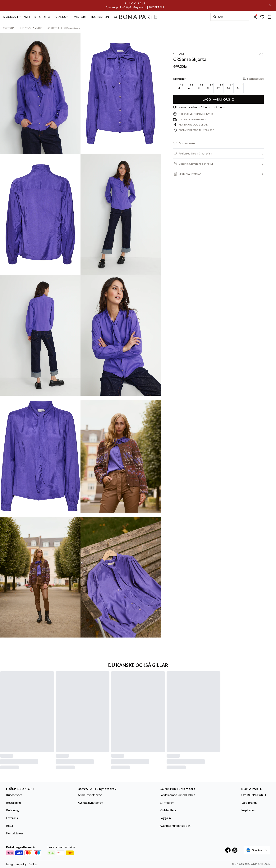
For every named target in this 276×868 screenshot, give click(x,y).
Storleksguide (253, 79)
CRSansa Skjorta (72, 28)
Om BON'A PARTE (254, 795)
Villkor (33, 864)
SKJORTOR (53, 28)
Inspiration (248, 810)
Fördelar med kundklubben (177, 795)
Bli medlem (167, 802)
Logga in (165, 818)
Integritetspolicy (16, 864)
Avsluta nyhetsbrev (90, 802)
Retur (10, 825)
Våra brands (249, 802)
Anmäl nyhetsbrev (90, 795)
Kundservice (14, 795)
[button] (219, 143)
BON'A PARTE (79, 17)
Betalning (12, 810)
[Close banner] (270, 5)
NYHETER (30, 17)
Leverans (12, 818)
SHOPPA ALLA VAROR (31, 28)
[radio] (239, 88)
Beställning (14, 802)
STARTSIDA (9, 28)
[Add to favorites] (261, 55)
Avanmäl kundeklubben (175, 825)
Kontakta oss (15, 833)
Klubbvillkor (168, 810)
